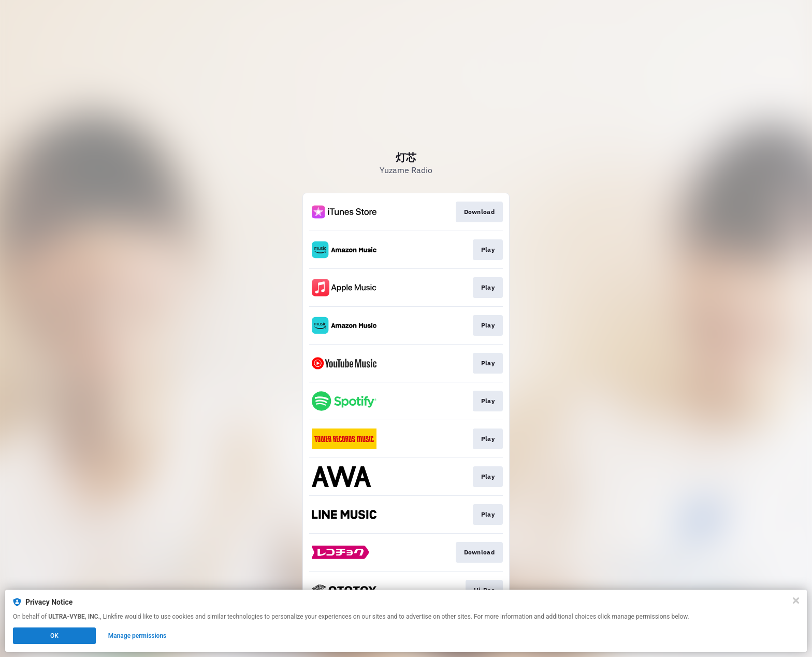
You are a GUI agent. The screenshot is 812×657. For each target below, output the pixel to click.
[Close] (796, 601)
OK (54, 636)
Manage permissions (137, 636)
